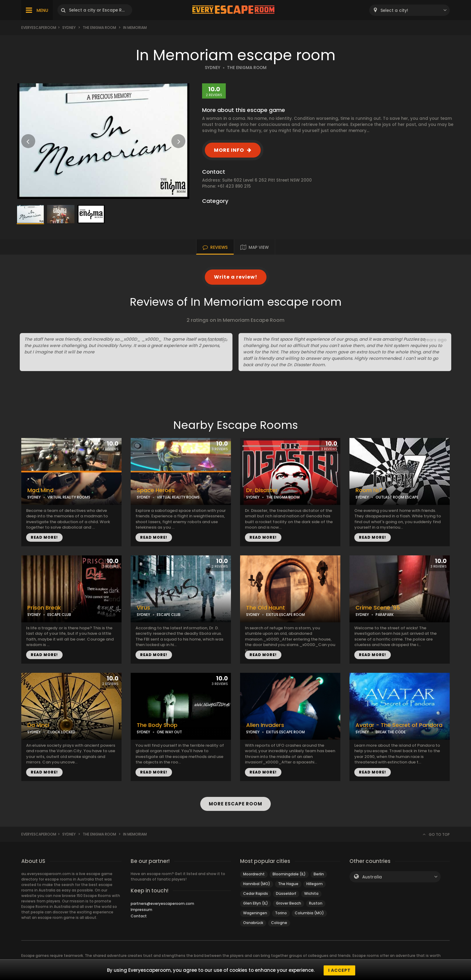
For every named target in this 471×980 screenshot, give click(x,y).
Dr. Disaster (262, 490)
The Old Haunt (266, 608)
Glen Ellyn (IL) (256, 903)
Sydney (69, 28)
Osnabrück (253, 923)
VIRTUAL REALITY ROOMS (69, 497)
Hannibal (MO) (257, 884)
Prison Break (44, 608)
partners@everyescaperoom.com (162, 904)
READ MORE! (44, 537)
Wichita (311, 893)
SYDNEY (213, 68)
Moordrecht (254, 874)
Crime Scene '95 (378, 608)
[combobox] (409, 10)
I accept (339, 970)
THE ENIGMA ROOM (247, 68)
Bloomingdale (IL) (289, 874)
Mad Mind (40, 490)
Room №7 (369, 490)
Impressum (141, 910)
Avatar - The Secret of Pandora (399, 725)
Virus (143, 608)
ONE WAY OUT (169, 732)
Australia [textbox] (372, 877)
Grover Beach (289, 903)
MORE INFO (229, 150)
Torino (281, 913)
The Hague (288, 884)
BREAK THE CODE (391, 732)
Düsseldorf (286, 893)
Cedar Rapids (256, 893)
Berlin (319, 874)
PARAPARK (385, 615)
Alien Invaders (265, 725)
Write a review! (236, 277)
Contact (139, 916)
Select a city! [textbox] (394, 10)
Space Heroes (156, 490)
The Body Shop (157, 725)
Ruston (316, 903)
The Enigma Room (99, 28)
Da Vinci (38, 725)
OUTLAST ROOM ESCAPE (397, 497)
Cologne (279, 923)
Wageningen (255, 913)
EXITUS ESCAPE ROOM (285, 615)
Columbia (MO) (309, 913)
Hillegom (315, 884)
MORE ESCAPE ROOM (236, 804)
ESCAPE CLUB (59, 615)
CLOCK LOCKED (61, 732)
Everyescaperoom (39, 28)
